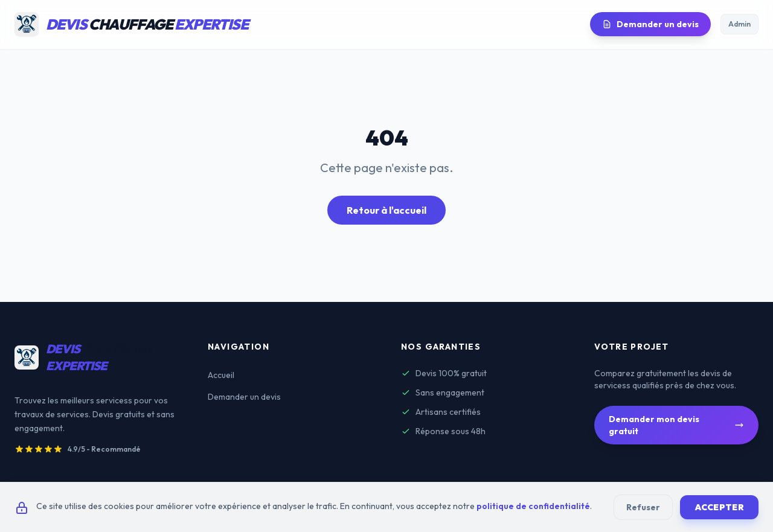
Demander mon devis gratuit (676, 425)
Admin (739, 24)
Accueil (221, 375)
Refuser (643, 507)
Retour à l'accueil (386, 210)
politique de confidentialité (533, 506)
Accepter (719, 507)
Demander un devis (650, 24)
